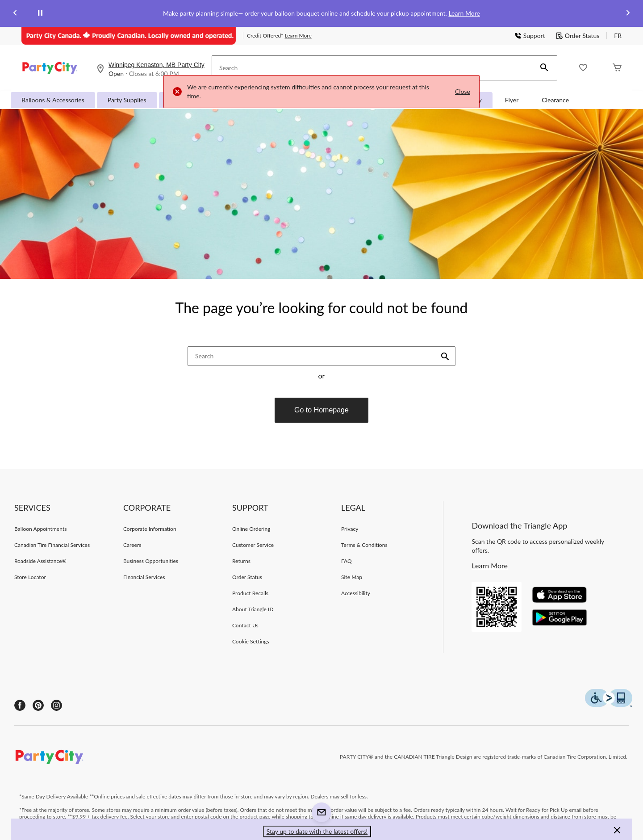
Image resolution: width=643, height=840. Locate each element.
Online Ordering (251, 529)
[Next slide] (628, 14)
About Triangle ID (253, 609)
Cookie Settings (251, 641)
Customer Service (253, 545)
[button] (544, 68)
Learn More (464, 13)
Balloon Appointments (41, 529)
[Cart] (617, 68)
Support (530, 36)
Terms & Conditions (364, 545)
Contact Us (245, 625)
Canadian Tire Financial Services (52, 545)
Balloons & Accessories (53, 100)
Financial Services (144, 577)
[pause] (40, 13)
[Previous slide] (15, 14)
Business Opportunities (151, 561)
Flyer (512, 100)
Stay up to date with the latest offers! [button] (317, 831)
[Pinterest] (38, 705)
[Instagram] (56, 705)
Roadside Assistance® (40, 561)
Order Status (578, 36)
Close (463, 91)
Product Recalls (250, 593)
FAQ (347, 561)
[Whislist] (583, 68)
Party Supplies (127, 100)
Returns (241, 561)
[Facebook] (20, 705)
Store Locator (30, 577)
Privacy (350, 529)
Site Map (352, 577)
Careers (132, 545)
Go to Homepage (321, 410)
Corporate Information (150, 529)
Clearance (555, 100)
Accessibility (356, 593)
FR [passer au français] (618, 36)
